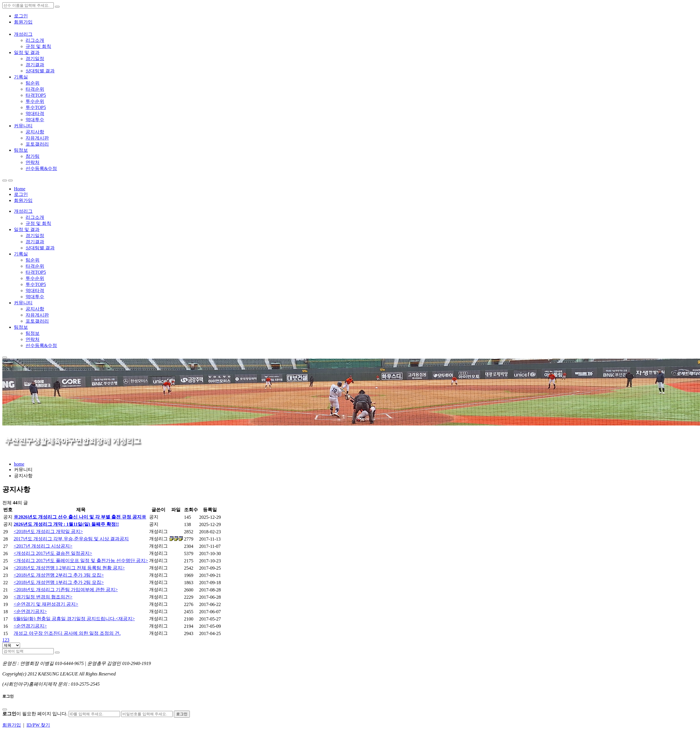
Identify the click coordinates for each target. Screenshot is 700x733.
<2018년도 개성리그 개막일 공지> (48, 531)
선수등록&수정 (41, 168)
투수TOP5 (36, 107)
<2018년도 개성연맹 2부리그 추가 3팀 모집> (59, 575)
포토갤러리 (37, 144)
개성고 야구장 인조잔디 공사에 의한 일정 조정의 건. (67, 633)
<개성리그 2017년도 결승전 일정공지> (53, 553)
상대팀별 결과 (40, 71)
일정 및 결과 (27, 52)
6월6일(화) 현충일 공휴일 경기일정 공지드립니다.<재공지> (74, 619)
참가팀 (33, 156)
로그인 (21, 16)
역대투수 (35, 120)
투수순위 (35, 101)
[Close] (5, 709)
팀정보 (21, 150)
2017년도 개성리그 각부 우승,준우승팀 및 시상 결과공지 (71, 539)
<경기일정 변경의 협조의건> (43, 597)
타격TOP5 (36, 95)
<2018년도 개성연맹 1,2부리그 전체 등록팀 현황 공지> (69, 568)
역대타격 (35, 113)
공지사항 (35, 132)
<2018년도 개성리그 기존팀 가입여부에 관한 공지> (66, 590)
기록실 (21, 77)
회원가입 (23, 22)
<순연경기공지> (30, 611)
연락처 (33, 162)
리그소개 (35, 40)
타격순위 (35, 89)
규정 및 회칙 (38, 46)
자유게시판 (37, 138)
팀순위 (33, 83)
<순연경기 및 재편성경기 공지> (46, 604)
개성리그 (23, 34)
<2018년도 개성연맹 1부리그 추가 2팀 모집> (59, 582)
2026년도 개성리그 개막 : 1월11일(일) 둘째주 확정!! (66, 524)
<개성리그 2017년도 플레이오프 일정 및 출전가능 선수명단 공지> (81, 561)
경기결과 (35, 65)
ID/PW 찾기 (38, 725)
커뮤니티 (23, 126)
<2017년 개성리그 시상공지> (43, 546)
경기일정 (35, 59)
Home (20, 189)
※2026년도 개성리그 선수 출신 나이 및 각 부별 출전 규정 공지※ (80, 517)
